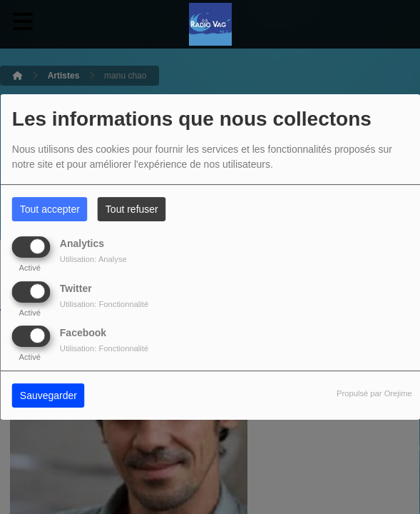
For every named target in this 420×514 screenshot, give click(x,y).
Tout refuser (132, 209)
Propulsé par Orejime (374, 393)
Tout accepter (50, 209)
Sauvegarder (48, 395)
